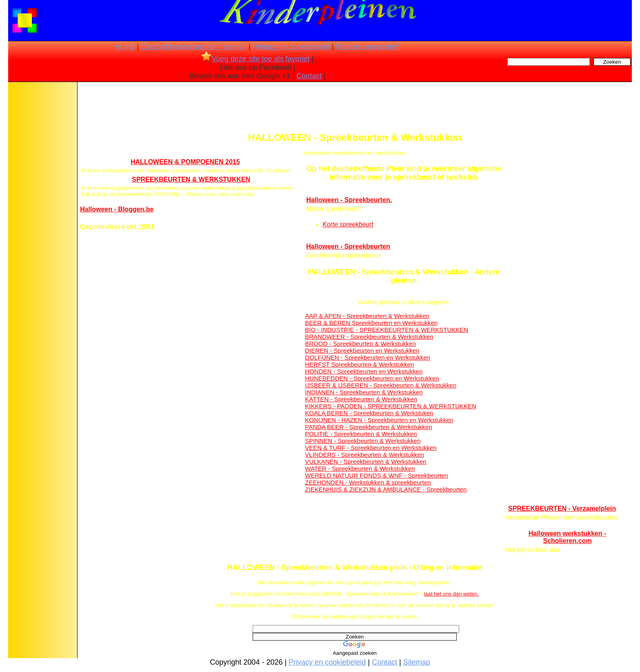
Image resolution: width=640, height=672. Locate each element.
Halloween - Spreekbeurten (348, 246)
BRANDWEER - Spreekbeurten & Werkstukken (369, 337)
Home (125, 47)
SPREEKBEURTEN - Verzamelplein (562, 508)
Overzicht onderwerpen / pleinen (194, 47)
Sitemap (417, 662)
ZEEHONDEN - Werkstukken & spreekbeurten (368, 482)
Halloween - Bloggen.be (117, 209)
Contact (309, 76)
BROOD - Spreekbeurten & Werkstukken (360, 344)
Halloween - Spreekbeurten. (349, 200)
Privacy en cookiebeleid (291, 47)
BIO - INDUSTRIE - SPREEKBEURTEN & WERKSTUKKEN (387, 330)
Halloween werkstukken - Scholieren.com (567, 537)
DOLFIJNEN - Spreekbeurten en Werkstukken (368, 357)
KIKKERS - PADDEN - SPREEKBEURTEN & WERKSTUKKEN (391, 406)
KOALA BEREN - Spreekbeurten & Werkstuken (369, 413)
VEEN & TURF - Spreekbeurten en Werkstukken (371, 448)
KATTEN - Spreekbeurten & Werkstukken (361, 399)
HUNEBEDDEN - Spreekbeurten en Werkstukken (372, 378)
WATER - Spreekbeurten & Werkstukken (360, 468)
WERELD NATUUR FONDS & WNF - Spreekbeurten (377, 475)
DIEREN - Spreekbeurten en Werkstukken (362, 350)
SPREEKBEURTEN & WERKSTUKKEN (191, 179)
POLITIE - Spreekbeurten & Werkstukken (361, 434)
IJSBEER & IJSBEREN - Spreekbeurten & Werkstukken (381, 385)
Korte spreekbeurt (348, 224)
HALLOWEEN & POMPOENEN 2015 (185, 162)
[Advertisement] (42, 212)
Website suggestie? (368, 47)
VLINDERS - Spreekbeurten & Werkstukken (364, 455)
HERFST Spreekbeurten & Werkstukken (359, 364)
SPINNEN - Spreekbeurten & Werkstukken (363, 441)
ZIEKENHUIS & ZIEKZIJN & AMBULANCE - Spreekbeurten (386, 489)
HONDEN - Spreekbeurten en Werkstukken (364, 371)
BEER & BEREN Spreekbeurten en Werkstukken (371, 323)
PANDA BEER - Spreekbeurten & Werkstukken (368, 427)
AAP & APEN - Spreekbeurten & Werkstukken (367, 316)
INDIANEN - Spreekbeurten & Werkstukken (364, 392)
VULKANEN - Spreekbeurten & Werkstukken (366, 462)
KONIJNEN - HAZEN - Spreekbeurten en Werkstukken (379, 420)
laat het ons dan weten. (451, 594)
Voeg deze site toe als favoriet (255, 59)
